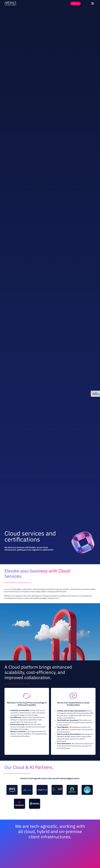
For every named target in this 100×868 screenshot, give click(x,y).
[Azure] (27, 786)
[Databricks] (20, 800)
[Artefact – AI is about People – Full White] (10, 2)
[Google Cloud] (42, 786)
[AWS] (12, 786)
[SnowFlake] (87, 786)
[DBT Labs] (50, 800)
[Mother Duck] (80, 800)
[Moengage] (65, 800)
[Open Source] (72, 786)
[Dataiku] (35, 800)
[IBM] (57, 786)
